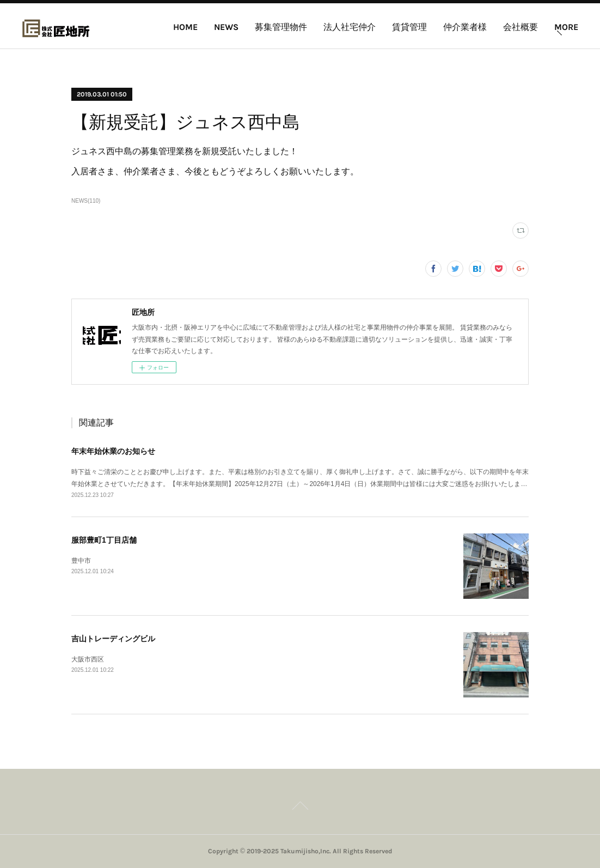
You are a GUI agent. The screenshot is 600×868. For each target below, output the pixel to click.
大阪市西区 (88, 659)
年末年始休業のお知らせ (113, 451)
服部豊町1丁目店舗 (104, 540)
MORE (566, 27)
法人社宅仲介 (350, 27)
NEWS (226, 27)
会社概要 (521, 27)
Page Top (300, 808)
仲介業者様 (465, 27)
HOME (185, 27)
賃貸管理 (409, 27)
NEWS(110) (86, 201)
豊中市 (81, 561)
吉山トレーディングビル (113, 639)
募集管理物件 (281, 27)
